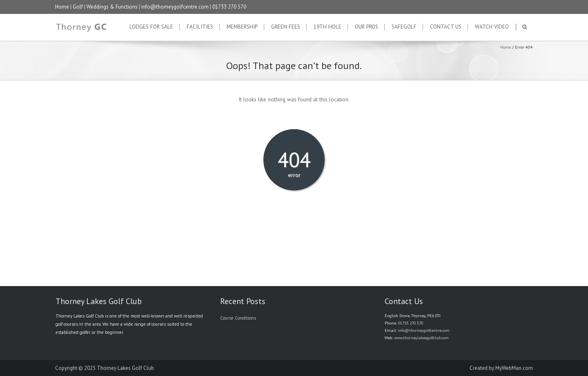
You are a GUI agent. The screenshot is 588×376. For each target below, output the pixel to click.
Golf (78, 7)
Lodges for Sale (151, 27)
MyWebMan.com (514, 368)
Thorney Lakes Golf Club (125, 368)
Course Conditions (238, 318)
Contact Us (446, 27)
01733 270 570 (229, 7)
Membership (242, 27)
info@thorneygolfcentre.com (175, 7)
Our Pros (366, 27)
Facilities (200, 27)
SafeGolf (404, 27)
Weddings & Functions (112, 7)
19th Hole (327, 27)
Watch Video (492, 27)
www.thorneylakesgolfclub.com (421, 338)
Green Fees (286, 27)
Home (62, 7)
